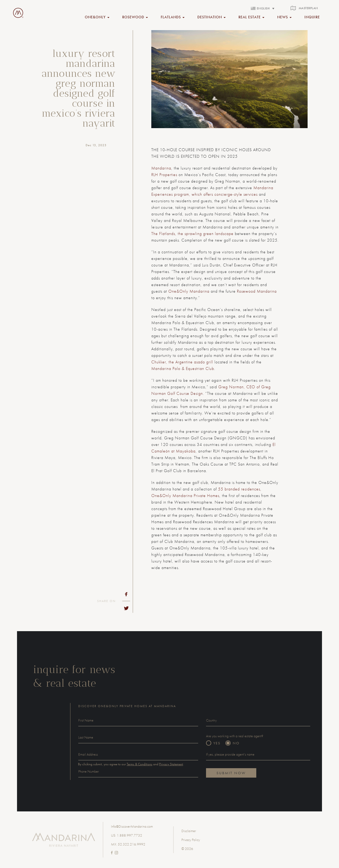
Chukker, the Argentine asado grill (182, 362)
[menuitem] (263, 8)
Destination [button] (212, 17)
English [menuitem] (263, 8)
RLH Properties (164, 175)
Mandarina (161, 168)
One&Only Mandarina (189, 291)
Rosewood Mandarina (257, 291)
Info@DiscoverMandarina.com (132, 826)
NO (236, 743)
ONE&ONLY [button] (97, 17)
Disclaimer (189, 831)
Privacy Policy (191, 840)
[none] (263, 8)
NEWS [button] (284, 17)
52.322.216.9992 (132, 844)
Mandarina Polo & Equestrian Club (183, 369)
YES (217, 743)
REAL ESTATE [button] (251, 17)
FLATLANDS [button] (173, 17)
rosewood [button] (135, 17)
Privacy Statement (171, 764)
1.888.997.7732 (129, 835)
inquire (312, 17)
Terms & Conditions (140, 764)
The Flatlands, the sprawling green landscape (192, 234)
